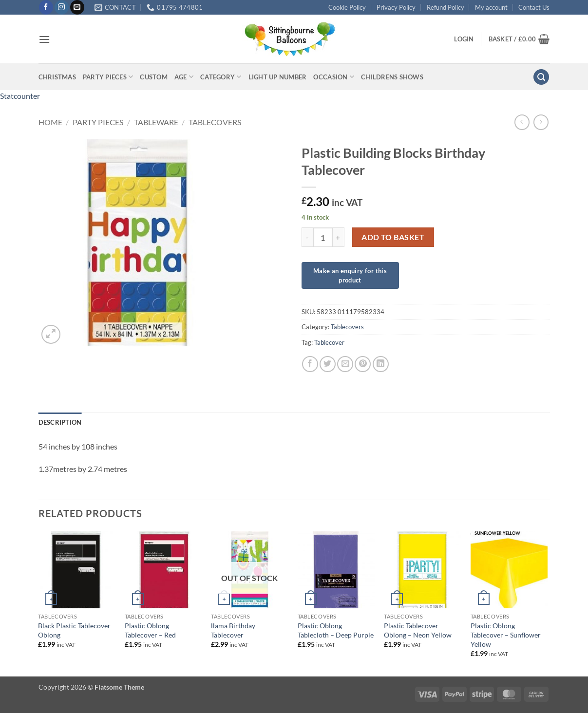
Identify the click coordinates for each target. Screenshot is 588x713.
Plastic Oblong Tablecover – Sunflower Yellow (506, 635)
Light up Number (278, 77)
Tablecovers (215, 122)
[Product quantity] (323, 237)
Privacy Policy (396, 7)
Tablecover (329, 342)
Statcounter (20, 96)
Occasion (334, 77)
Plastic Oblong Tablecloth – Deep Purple (336, 630)
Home (50, 122)
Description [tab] (60, 422)
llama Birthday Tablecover (233, 630)
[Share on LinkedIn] (381, 364)
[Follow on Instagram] (62, 7)
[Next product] (522, 122)
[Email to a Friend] (345, 364)
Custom (154, 77)
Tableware (156, 122)
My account (491, 7)
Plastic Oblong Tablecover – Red (150, 630)
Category (221, 77)
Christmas (57, 77)
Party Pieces (108, 77)
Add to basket (393, 237)
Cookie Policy (347, 7)
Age (184, 77)
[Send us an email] (77, 7)
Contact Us (534, 7)
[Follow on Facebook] (46, 7)
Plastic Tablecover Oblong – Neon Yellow (418, 630)
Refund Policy (446, 7)
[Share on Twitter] (328, 364)
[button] (44, 39)
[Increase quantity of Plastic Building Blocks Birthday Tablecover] (339, 237)
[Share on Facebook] (310, 364)
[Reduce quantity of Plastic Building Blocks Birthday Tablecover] (307, 237)
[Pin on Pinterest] (363, 364)
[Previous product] (541, 122)
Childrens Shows (392, 77)
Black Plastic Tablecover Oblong (74, 630)
